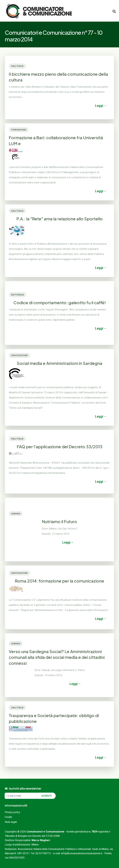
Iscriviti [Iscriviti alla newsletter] (47, 796)
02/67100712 (43, 853)
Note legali (11, 822)
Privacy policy (12, 812)
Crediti (8, 817)
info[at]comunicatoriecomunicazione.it (82, 853)
